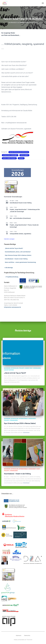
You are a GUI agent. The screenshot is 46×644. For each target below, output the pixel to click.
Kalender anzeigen (9, 239)
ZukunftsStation (9, 370)
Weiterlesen (26, 433)
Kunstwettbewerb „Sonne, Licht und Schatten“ (18, 252)
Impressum (19, 636)
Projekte (21, 158)
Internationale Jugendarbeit (10, 155)
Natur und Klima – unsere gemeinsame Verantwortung (20, 262)
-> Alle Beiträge (8, 268)
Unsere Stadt (29, 368)
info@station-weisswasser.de (12, 307)
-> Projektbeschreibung (12, 277)
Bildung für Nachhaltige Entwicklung (19, 152)
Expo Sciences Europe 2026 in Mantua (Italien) (18, 255)
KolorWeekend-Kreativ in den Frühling (21, 203)
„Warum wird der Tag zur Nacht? (14, 248)
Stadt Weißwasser (9, 527)
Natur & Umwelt (24, 155)
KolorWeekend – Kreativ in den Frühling (16, 259)
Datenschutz (27, 636)
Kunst (38, 469)
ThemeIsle (29, 640)
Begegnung (7, 368)
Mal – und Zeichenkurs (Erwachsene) (20, 218)
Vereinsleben (37, 368)
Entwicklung (15, 368)
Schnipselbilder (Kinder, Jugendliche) (20, 234)
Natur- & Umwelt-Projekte (9, 158)
